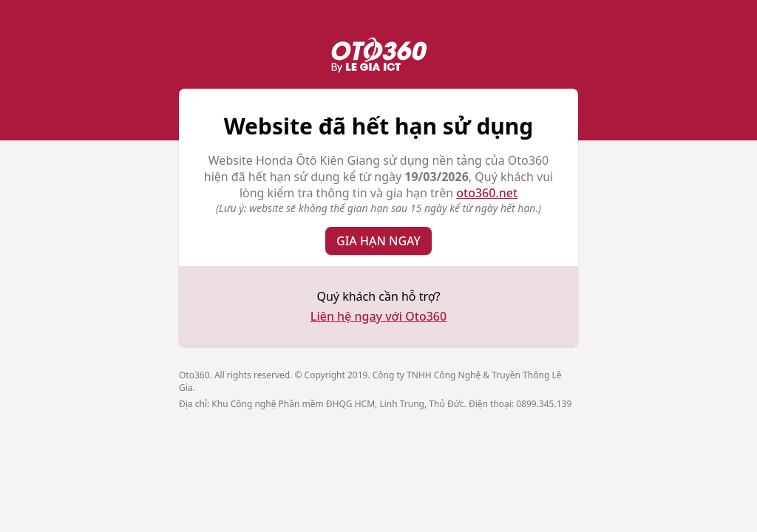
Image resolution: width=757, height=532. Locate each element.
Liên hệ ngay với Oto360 (378, 316)
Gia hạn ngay (378, 241)
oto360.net (487, 193)
